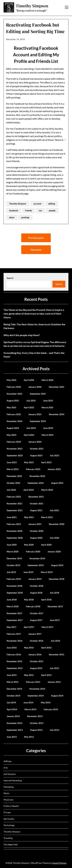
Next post (36, 250)
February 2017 (14, 634)
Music (7, 793)
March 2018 (13, 606)
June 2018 (12, 600)
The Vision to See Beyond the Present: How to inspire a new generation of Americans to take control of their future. (34, 314)
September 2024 (38, 421)
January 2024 (35, 442)
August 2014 (57, 696)
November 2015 (15, 661)
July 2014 (11, 702)
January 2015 (54, 682)
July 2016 (55, 641)
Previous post (36, 238)
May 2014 (46, 702)
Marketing (9, 787)
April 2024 (29, 435)
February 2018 (33, 606)
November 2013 (15, 723)
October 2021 (37, 503)
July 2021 (54, 510)
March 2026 (47, 380)
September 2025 (38, 394)
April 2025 (29, 407)
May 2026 (11, 380)
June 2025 (48, 401)
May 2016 (29, 648)
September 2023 (15, 455)
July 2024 (31, 428)
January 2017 (35, 634)
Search (10, 278)
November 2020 (15, 531)
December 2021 (36, 497)
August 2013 (36, 730)
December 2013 (35, 716)
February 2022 (14, 497)
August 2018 (36, 593)
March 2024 (47, 435)
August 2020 (36, 538)
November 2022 (37, 476)
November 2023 (15, 449)
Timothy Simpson (32, 6)
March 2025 (47, 407)
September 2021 (15, 510)
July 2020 (54, 538)
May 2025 (11, 407)
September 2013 (15, 730)
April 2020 (46, 545)
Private (7, 812)
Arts (6, 768)
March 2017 (47, 627)
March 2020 (13, 552)
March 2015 (13, 682)
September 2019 (36, 565)
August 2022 (57, 483)
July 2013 (54, 730)
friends (29, 210)
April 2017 (29, 627)
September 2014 (36, 696)
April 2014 (12, 709)
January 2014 (13, 716)
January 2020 (54, 552)
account (37, 204)
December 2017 (55, 606)
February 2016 (14, 654)
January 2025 (35, 414)
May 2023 (29, 462)
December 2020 (57, 524)
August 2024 (13, 428)
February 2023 (33, 469)
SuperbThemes (59, 863)
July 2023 (54, 455)
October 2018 (37, 586)
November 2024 (15, 421)
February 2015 (33, 682)
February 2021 (14, 524)
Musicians (8, 800)
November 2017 (15, 613)
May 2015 (29, 675)
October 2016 (37, 641)
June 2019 (28, 572)
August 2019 (57, 565)
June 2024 (48, 428)
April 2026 (29, 380)
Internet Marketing (13, 780)
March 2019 (47, 572)
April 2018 (46, 600)
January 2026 (35, 387)
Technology (9, 825)
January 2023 (54, 469)
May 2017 (11, 627)
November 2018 (15, 586)
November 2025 (15, 394)
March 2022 (47, 490)
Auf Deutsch (10, 774)
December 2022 (14, 476)
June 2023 (12, 462)
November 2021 (15, 503)
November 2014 (37, 689)
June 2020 (12, 545)
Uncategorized (11, 844)
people (52, 210)
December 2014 (14, 689)
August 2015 (36, 668)
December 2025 (57, 387)
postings (25, 217)
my (40, 210)
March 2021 (47, 517)
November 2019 (37, 558)
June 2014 (28, 702)
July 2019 (11, 572)
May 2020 (29, 545)
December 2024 (57, 414)
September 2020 (15, 538)
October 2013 (37, 723)
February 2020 (33, 552)
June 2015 (12, 675)
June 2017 (55, 620)
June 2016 (12, 648)
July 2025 (31, 401)
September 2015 (15, 668)
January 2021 (35, 524)
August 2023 (36, 455)
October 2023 (37, 449)
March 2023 (13, 469)
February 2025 (14, 414)
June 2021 (12, 517)
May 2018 (29, 600)
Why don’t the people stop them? (22, 335)
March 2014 (30, 709)
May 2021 (29, 517)
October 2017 (37, 613)
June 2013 (12, 737)
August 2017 (36, 620)
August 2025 (13, 401)
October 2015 (37, 661)
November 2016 (15, 641)
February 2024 (14, 442)
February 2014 (51, 709)
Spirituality (9, 819)
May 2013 (29, 737)
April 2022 (29, 490)
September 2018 (15, 593)
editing (52, 204)
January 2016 (35, 654)
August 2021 (36, 510)
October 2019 (13, 565)
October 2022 (13, 483)
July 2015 (54, 668)
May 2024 (11, 435)
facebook (14, 210)
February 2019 (14, 579)
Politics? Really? (11, 806)
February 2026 (14, 387)
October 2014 (13, 696)
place (12, 217)
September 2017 (15, 620)
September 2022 (36, 483)
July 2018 (54, 593)
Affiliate (7, 761)
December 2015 (57, 654)
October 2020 (37, 531)
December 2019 (14, 558)
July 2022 (11, 490)
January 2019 (35, 579)
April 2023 (46, 462)
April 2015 (46, 675)
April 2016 (46, 648)
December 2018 (57, 579)
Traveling (8, 838)
